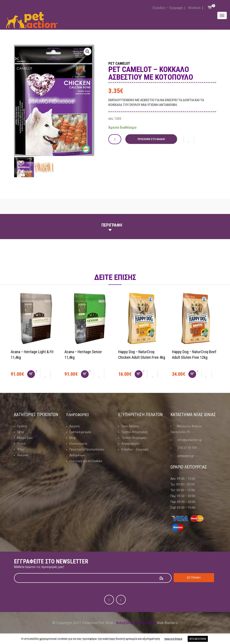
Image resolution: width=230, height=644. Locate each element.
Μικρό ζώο (25, 438)
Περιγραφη (112, 225)
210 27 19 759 (187, 448)
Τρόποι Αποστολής (135, 432)
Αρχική (74, 426)
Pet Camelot (125, 63)
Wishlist (194, 8)
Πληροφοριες (79, 415)
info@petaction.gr (190, 440)
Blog (72, 438)
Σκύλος (22, 426)
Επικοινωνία (78, 444)
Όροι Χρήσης (130, 426)
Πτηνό (21, 444)
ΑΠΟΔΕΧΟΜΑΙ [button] (198, 639)
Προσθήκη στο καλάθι (153, 139)
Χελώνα (23, 455)
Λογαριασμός (131, 444)
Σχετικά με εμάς (80, 432)
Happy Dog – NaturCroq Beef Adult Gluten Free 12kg (192, 357)
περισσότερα (173, 639)
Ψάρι (21, 449)
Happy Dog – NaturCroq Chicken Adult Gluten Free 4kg (140, 357)
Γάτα (20, 432)
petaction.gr (186, 456)
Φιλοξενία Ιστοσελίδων (136, 623)
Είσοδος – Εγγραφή (168, 8)
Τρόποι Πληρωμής (134, 438)
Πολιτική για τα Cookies (86, 461)
